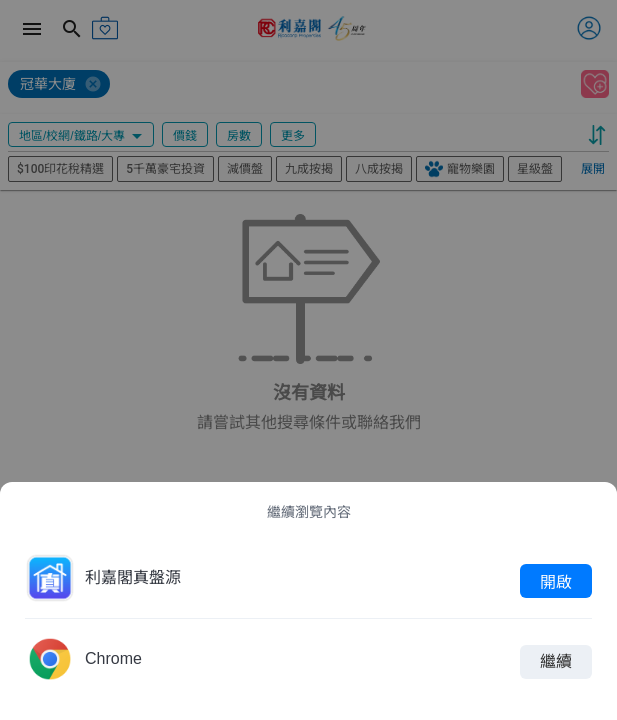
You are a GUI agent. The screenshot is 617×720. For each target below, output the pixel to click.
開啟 (556, 581)
